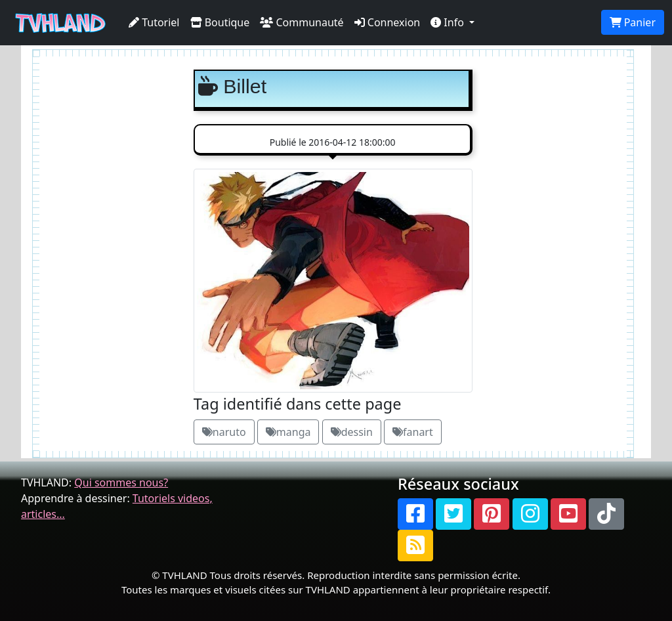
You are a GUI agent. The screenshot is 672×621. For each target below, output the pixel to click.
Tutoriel (154, 22)
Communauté (302, 22)
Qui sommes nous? (121, 482)
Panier (633, 22)
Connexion (388, 22)
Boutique (220, 22)
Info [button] (449, 22)
